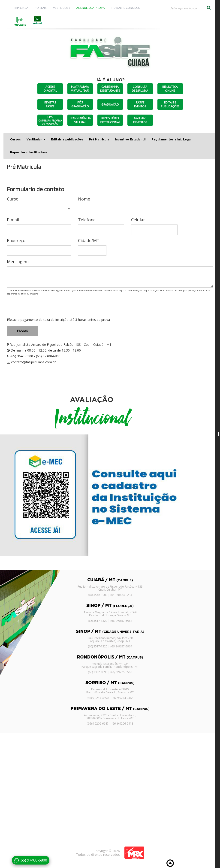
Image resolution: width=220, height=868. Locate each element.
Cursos (15, 140)
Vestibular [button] (36, 140)
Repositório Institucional (29, 152)
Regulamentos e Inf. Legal (172, 140)
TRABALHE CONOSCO (126, 8)
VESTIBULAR (61, 8)
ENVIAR (23, 331)
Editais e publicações (67, 140)
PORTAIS (41, 8)
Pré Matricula (99, 140)
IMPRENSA (21, 8)
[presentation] (42, 307)
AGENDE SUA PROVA (90, 8)
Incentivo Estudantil (130, 140)
